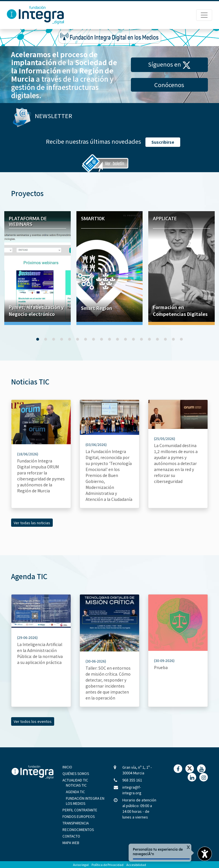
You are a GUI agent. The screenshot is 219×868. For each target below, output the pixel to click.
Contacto (71, 836)
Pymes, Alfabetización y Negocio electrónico (36, 310)
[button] (38, 339)
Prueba (161, 667)
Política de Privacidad (108, 865)
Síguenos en (169, 65)
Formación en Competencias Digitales (180, 310)
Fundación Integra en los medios (85, 801)
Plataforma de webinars (28, 221)
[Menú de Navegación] (204, 15)
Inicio (67, 767)
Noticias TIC (76, 785)
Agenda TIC (75, 792)
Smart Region (97, 308)
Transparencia (76, 823)
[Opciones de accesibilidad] (205, 854)
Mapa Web (71, 843)
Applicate (165, 219)
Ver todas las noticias (32, 523)
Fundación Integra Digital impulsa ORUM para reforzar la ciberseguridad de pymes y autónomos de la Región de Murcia (41, 476)
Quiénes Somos (76, 773)
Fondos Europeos (79, 816)
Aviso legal (81, 865)
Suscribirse (163, 142)
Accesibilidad (136, 865)
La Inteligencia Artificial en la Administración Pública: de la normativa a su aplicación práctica (40, 653)
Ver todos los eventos (33, 721)
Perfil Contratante (80, 810)
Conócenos (169, 85)
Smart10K (93, 219)
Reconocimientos (78, 829)
